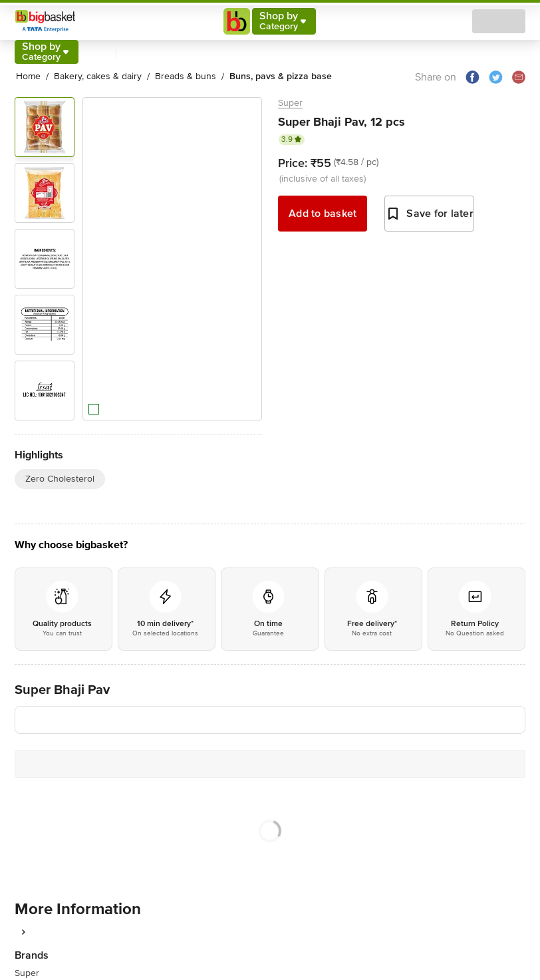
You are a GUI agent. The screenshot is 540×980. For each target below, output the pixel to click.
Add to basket (323, 214)
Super (290, 103)
